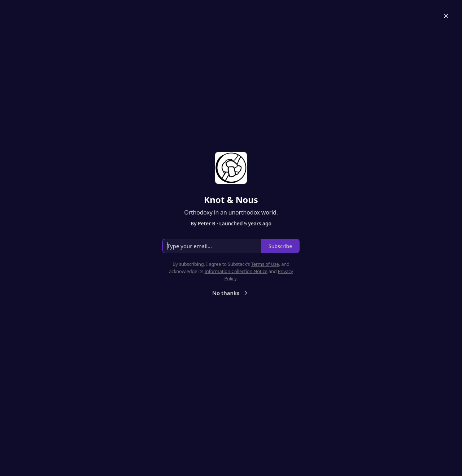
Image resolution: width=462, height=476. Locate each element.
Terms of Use (265, 264)
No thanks (231, 293)
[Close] (446, 16)
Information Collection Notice (236, 271)
